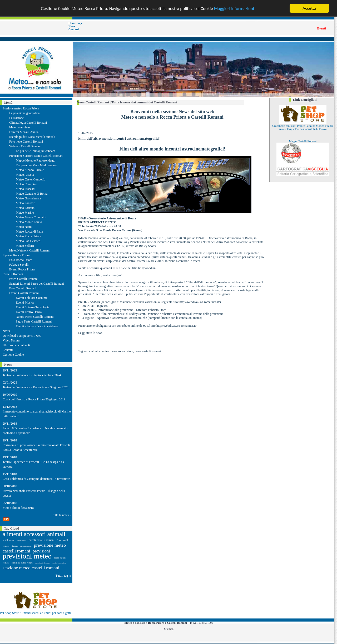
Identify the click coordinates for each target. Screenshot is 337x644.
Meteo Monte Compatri (31, 217)
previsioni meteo (27, 556)
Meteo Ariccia (25, 175)
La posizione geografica (24, 113)
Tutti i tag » (63, 576)
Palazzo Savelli (19, 265)
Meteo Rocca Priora (28, 236)
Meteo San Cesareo (28, 241)
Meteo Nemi (24, 227)
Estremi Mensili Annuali (25, 132)
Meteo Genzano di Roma (32, 194)
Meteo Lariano (25, 208)
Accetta (309, 8)
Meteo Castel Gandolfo (31, 179)
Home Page (75, 23)
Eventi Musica (25, 303)
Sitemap (169, 629)
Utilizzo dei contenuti (16, 345)
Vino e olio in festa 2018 (18, 508)
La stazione (16, 118)
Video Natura (11, 340)
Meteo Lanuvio (26, 203)
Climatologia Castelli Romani (28, 123)
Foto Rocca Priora (21, 260)
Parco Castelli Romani (23, 279)
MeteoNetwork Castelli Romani (29, 250)
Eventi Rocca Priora (22, 269)
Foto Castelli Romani (23, 288)
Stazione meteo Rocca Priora (21, 108)
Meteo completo (19, 127)
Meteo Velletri (25, 246)
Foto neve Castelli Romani (26, 142)
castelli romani (9, 540)
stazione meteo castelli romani (31, 568)
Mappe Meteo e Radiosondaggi (36, 160)
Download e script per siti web (22, 336)
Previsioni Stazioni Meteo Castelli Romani (36, 156)
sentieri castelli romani (43, 563)
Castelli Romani (13, 274)
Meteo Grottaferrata (28, 198)
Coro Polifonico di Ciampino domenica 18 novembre (36, 479)
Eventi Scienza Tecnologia (33, 307)
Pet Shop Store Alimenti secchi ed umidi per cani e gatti (35, 613)
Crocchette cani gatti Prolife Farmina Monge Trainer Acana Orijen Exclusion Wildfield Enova (303, 127)
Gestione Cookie (13, 355)
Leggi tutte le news (90, 333)
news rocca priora (122, 351)
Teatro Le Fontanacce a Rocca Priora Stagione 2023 (35, 387)
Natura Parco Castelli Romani (35, 317)
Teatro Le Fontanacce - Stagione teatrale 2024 (32, 375)
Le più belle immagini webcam (35, 151)
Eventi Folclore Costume (32, 298)
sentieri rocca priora (59, 563)
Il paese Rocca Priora (16, 255)
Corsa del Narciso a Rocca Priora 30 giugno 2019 (34, 399)
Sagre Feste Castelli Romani (34, 321)
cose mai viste (22, 540)
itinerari (15, 546)
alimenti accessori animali (34, 534)
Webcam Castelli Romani (25, 146)
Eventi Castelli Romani (24, 293)
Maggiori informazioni (234, 8)
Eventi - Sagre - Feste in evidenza (37, 326)
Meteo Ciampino (26, 184)
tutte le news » (62, 515)
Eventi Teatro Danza (29, 312)
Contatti (74, 29)
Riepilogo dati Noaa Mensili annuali (32, 137)
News (72, 26)
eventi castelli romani (42, 540)
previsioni (41, 551)
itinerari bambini (26, 546)
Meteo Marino (25, 213)
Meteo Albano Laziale (30, 170)
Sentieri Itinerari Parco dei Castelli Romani (37, 284)
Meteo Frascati (25, 189)
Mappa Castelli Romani (303, 141)
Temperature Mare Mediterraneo (36, 165)
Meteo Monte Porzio (29, 222)
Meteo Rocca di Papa (29, 232)
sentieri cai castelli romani (22, 563)
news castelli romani (148, 351)
